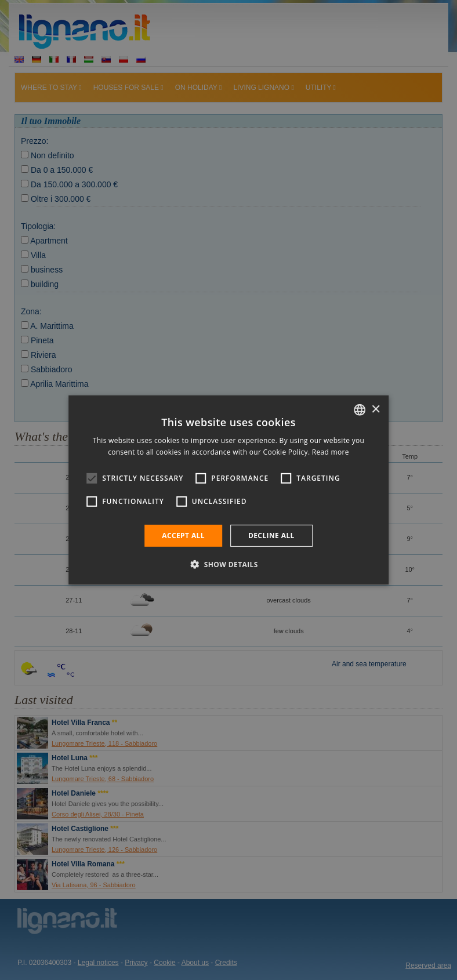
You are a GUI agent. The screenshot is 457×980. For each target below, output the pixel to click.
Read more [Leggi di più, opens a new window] (331, 452)
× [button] (376, 409)
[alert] (228, 490)
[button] (228, 564)
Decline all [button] (271, 536)
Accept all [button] (183, 536)
